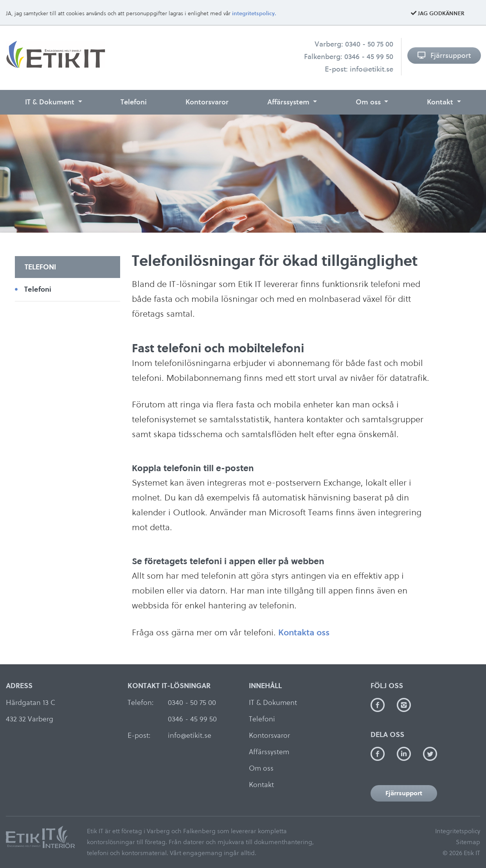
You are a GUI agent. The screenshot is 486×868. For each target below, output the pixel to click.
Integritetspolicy (458, 831)
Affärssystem (289, 102)
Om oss (369, 102)
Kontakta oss (304, 632)
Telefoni (134, 102)
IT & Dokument (51, 102)
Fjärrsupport (444, 55)
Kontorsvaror (207, 102)
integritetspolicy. (254, 13)
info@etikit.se (372, 69)
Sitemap (468, 842)
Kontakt (441, 102)
